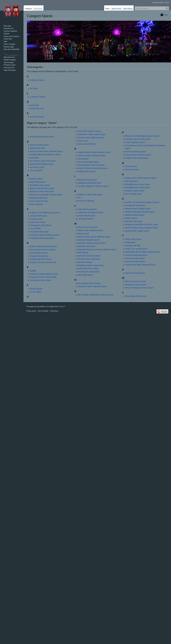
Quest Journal (131, 166)
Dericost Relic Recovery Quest (43, 250)
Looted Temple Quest (86, 216)
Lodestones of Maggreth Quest (90, 212)
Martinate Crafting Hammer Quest (92, 243)
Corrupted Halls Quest (39, 232)
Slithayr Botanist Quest (135, 215)
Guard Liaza (83, 141)
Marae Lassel (83, 234)
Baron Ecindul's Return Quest (42, 188)
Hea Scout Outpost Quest (88, 162)
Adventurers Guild (37, 148)
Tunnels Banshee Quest (135, 262)
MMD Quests (83, 253)
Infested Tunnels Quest (87, 180)
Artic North (34, 158)
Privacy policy (31, 311)
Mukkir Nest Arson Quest (88, 268)
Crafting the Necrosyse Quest (42, 238)
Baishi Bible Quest (37, 182)
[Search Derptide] (152, 8)
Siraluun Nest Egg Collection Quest (140, 212)
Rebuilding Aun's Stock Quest (137, 184)
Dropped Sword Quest (39, 256)
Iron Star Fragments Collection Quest (93, 186)
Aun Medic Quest (37, 167)
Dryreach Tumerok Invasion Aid (43, 262)
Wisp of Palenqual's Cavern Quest (139, 288)
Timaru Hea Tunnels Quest (136, 249)
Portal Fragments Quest (135, 142)
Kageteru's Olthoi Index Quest (90, 195)
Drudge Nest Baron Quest (41, 259)
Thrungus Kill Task (133, 246)
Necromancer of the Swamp (89, 283)
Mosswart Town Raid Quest (89, 259)
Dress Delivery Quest (39, 253)
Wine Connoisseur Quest (136, 281)
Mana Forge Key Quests (88, 227)
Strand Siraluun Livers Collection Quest (141, 228)
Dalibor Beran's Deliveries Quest (43, 246)
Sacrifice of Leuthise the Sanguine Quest (142, 202)
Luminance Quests (38, 97)
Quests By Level (37, 108)
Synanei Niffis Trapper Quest (137, 231)
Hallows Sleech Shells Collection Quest (94, 152)
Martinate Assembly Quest (88, 240)
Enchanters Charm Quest (40, 280)
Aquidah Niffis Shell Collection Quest (45, 155)
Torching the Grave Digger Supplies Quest (143, 252)
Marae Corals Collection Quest (90, 230)
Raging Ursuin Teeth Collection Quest (141, 178)
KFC (79, 198)
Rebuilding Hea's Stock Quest (138, 187)
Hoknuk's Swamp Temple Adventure (92, 168)
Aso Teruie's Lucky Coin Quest (43, 161)
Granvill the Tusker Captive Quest (92, 134)
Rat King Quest (131, 181)
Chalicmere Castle (37, 222)
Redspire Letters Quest (135, 191)
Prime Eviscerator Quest (135, 152)
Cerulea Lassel (36, 219)
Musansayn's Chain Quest (88, 272)
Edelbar (33, 271)
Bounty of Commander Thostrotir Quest (46, 195)
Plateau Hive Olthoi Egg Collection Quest (142, 136)
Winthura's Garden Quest (136, 285)
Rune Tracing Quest (133, 194)
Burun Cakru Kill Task (39, 201)
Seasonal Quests (37, 117)
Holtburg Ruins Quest (87, 171)
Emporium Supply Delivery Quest (44, 274)
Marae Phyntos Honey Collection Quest (94, 237)
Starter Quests (131, 218)
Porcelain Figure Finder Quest (138, 139)
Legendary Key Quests (87, 209)
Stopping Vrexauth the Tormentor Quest (142, 224)
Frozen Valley (36, 292)
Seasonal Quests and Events (42, 137)
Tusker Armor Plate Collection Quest (140, 265)
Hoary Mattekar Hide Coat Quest (91, 165)
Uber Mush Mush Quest (135, 273)
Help (166, 15)
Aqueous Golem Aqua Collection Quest (46, 151)
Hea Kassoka (83, 159)
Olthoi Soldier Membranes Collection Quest (95, 295)
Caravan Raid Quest (38, 216)
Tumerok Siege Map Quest (136, 255)
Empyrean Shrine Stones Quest (43, 277)
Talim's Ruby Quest (133, 239)
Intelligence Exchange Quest (89, 183)
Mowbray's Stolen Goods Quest (91, 265)
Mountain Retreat (85, 262)
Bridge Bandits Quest (39, 198)
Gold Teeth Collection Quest (89, 131)
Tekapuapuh (130, 242)
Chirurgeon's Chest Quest (41, 225)
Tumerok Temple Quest (135, 258)
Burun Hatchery (36, 204)
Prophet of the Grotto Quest (137, 158)
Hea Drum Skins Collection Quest (92, 155)
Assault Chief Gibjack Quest (42, 164)
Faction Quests (36, 289)
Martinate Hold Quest (86, 246)
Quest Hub (34, 105)
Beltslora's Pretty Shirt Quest (42, 191)
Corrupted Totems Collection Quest (44, 235)
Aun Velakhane (36, 170)
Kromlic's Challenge (86, 201)
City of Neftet (35, 228)
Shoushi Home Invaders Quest (138, 209)
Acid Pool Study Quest (39, 145)
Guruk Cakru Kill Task (87, 144)
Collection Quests (37, 80)
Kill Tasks (34, 89)
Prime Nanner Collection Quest (138, 155)
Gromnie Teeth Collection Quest (91, 138)
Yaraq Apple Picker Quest (136, 296)
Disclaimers (54, 311)
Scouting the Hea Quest (135, 205)
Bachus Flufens (36, 179)
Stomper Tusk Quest (134, 221)
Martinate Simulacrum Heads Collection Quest (97, 249)
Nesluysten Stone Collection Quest (92, 286)
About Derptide (43, 311)
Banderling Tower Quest (40, 185)
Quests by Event (132, 170)
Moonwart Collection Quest (89, 256)
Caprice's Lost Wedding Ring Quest (45, 213)
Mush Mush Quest (85, 275)
